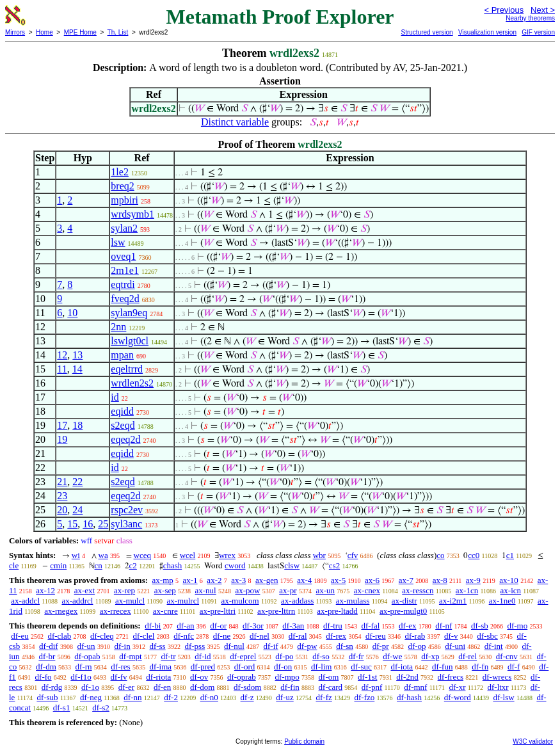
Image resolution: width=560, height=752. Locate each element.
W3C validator (533, 741)
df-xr (457, 687)
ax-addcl (25, 601)
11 (62, 369)
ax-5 (338, 580)
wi (76, 555)
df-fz (324, 697)
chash (173, 565)
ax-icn (511, 590)
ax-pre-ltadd (337, 611)
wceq (142, 555)
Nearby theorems (530, 18)
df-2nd (407, 677)
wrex (227, 555)
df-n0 (209, 697)
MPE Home (80, 32)
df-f (514, 667)
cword (235, 565)
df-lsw (503, 697)
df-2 (171, 697)
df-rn (84, 667)
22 (77, 482)
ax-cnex (367, 590)
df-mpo (287, 677)
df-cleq (102, 636)
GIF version (538, 32)
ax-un (325, 590)
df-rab (415, 636)
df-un (86, 646)
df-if (271, 646)
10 (72, 313)
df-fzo (365, 697)
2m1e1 (125, 270)
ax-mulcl (130, 601)
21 (62, 482)
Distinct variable (235, 122)
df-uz (284, 697)
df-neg (91, 697)
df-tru (333, 626)
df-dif (49, 646)
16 (88, 524)
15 (72, 524)
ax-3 (238, 580)
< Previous (504, 10)
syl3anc (126, 524)
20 (62, 510)
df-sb (480, 626)
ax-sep (165, 590)
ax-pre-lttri (218, 611)
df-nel (260, 636)
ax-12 (45, 590)
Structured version (427, 32)
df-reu (376, 636)
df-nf (444, 626)
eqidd (122, 411)
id (115, 397)
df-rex (336, 636)
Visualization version (487, 32)
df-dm (46, 667)
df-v (451, 636)
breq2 (122, 186)
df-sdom (247, 687)
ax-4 (304, 580)
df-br (47, 656)
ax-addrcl (77, 601)
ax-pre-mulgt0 (403, 611)
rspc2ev (127, 510)
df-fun (443, 667)
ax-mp (163, 580)
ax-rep (124, 590)
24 (77, 510)
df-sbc (487, 636)
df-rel (468, 656)
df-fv (119, 677)
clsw (292, 565)
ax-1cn (467, 590)
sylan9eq (129, 313)
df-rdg (52, 687)
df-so (321, 656)
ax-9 (473, 580)
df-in (122, 646)
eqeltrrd (127, 369)
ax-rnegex (61, 611)
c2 (133, 565)
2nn (118, 327)
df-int (494, 646)
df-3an (293, 626)
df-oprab (242, 677)
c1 (510, 555)
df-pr (381, 646)
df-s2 (101, 708)
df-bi (153, 626)
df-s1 (62, 708)
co (440, 555)
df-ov (199, 677)
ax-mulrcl (183, 601)
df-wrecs (497, 677)
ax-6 (372, 580)
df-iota (402, 667)
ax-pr (288, 590)
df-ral (298, 636)
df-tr (168, 656)
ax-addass (297, 601)
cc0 (474, 555)
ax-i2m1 (453, 601)
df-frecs (451, 677)
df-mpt (130, 656)
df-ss (157, 646)
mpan (122, 355)
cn (99, 565)
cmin (58, 565)
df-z (247, 697)
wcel (188, 555)
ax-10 (509, 580)
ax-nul (206, 590)
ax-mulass (353, 601)
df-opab (87, 656)
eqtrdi (123, 284)
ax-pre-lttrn (276, 611)
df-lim (322, 667)
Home (44, 32)
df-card (331, 687)
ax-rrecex (116, 611)
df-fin (290, 687)
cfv (353, 555)
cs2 (334, 565)
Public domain (304, 741)
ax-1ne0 (502, 601)
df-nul (234, 646)
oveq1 (123, 256)
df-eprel (243, 656)
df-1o (90, 687)
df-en (162, 687)
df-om (329, 677)
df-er (126, 687)
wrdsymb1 (132, 214)
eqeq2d (125, 439)
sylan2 (124, 228)
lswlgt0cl (130, 341)
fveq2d (125, 299)
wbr (319, 555)
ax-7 (406, 580)
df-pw (307, 646)
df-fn (480, 667)
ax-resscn (418, 590)
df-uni (455, 646)
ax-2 (214, 580)
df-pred (203, 667)
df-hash (409, 697)
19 (62, 439)
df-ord (245, 667)
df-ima (160, 667)
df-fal (370, 626)
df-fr (356, 656)
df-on (283, 667)
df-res (120, 667)
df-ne (222, 636)
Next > (543, 10)
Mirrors (15, 32)
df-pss (195, 646)
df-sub (47, 697)
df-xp (430, 656)
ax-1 (190, 580)
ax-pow (247, 590)
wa (103, 555)
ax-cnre (165, 611)
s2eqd (123, 425)
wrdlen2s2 (132, 383)
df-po (284, 656)
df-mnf (415, 687)
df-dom (202, 687)
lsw (118, 242)
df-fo (44, 677)
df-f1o (81, 677)
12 (62, 355)
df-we (392, 656)
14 (77, 369)
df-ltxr (498, 687)
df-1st (367, 677)
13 (77, 355)
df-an (185, 626)
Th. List (118, 32)
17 (62, 425)
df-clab (59, 636)
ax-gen (267, 580)
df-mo (517, 626)
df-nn (132, 697)
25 (103, 524)
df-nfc (184, 636)
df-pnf (372, 687)
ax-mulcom (240, 601)
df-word (458, 697)
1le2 (120, 172)
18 (77, 425)
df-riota (158, 677)
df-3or (253, 626)
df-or (218, 626)
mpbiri (124, 200)
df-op (417, 646)
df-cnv (507, 656)
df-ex (407, 626)
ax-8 (440, 580)
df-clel (144, 636)
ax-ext (84, 590)
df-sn (345, 646)
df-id (203, 656)
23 (62, 496)
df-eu (20, 636)
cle (14, 565)
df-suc (361, 667)
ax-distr (404, 601)
